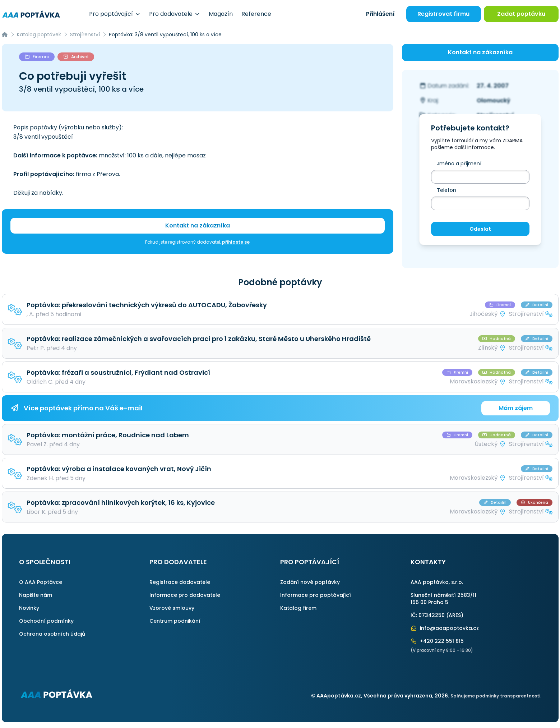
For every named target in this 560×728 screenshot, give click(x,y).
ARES (455, 615)
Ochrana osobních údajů (52, 634)
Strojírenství (85, 34)
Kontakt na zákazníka (198, 225)
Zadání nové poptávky (310, 582)
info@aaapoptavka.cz (445, 628)
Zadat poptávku (521, 14)
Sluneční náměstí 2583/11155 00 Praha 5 (443, 599)
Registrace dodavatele (180, 582)
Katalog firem (298, 608)
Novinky (29, 608)
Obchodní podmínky (46, 621)
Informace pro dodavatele (185, 595)
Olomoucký (494, 100)
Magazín (221, 14)
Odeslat (480, 229)
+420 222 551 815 (437, 641)
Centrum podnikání (175, 621)
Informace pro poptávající (316, 595)
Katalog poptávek (39, 34)
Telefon (446, 190)
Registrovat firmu (443, 14)
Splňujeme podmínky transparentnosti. (496, 696)
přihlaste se (236, 242)
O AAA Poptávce (41, 582)
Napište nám (36, 595)
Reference (256, 14)
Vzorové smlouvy (172, 608)
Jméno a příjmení (459, 163)
